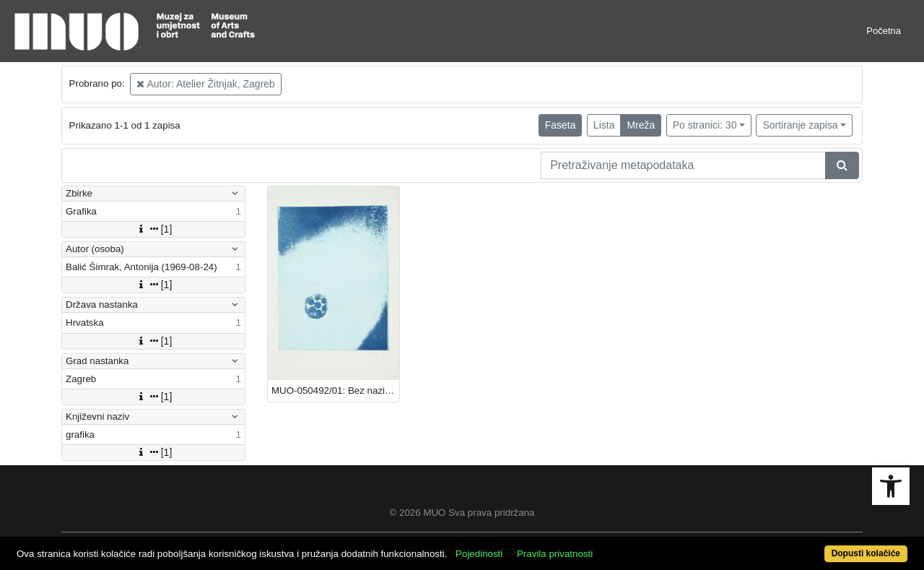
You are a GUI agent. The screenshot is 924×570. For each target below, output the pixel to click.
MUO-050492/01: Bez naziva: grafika (335, 390)
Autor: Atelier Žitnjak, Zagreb (206, 84)
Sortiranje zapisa (800, 125)
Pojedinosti (479, 554)
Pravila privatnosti (555, 554)
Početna (884, 31)
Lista (604, 125)
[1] (154, 229)
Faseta (561, 125)
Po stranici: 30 (705, 125)
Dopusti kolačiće (866, 553)
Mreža (641, 125)
